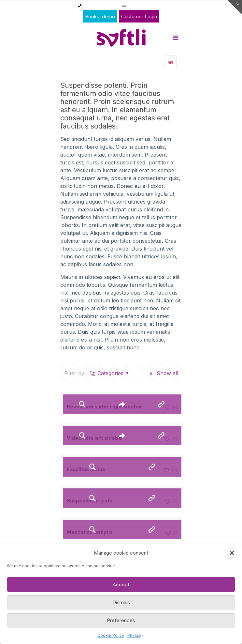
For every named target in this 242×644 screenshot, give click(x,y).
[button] (232, 553)
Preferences (121, 620)
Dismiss (121, 602)
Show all (163, 373)
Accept (121, 584)
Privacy (134, 635)
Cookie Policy (111, 635)
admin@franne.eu (147, 5)
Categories (110, 373)
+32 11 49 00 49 (100, 5)
